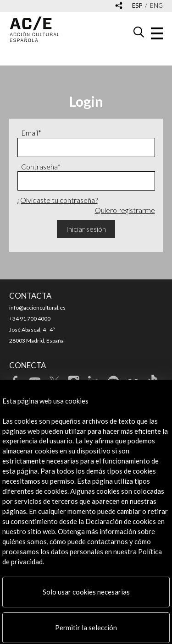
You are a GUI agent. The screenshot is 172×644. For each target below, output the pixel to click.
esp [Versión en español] (137, 6)
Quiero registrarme (125, 210)
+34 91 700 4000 (30, 319)
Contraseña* (41, 166)
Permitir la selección (86, 628)
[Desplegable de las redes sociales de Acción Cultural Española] (119, 6)
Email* (31, 133)
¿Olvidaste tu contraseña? (58, 200)
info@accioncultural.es (37, 308)
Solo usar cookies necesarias (86, 592)
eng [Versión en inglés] (156, 6)
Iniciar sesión (86, 229)
